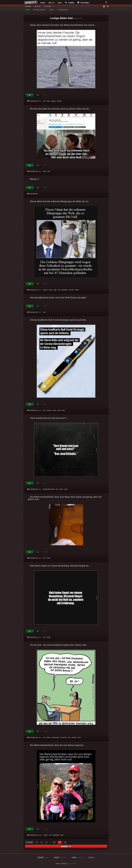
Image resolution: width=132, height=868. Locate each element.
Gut (30, 95)
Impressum (64, 864)
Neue (60, 3)
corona (49, 410)
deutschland (55, 737)
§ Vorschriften (48, 6)
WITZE (27, 10)
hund (66, 489)
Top (51, 3)
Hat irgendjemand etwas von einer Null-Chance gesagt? (58, 298)
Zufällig (70, 3)
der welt (71, 290)
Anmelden (28, 6)
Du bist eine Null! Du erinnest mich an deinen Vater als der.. (60, 109)
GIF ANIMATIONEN (63, 10)
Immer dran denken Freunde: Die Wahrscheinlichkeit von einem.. (63, 25)
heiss (61, 489)
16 (54, 842)
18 (65, 842)
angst (49, 637)
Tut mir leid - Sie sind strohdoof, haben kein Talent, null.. (59, 645)
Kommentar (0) (32, 101)
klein (62, 835)
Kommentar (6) (32, 737)
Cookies (58, 864)
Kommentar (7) (32, 290)
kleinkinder (56, 835)
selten (77, 290)
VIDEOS (51, 10)
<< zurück (29, 842)
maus (49, 558)
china (54, 410)
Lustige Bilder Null (61, 18)
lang (63, 410)
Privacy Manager (72, 864)
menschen (64, 290)
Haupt (43, 3)
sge (55, 290)
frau (69, 737)
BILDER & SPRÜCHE (39, 10)
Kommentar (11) (33, 835)
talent (49, 737)
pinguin (53, 101)
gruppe (45, 290)
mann (51, 290)
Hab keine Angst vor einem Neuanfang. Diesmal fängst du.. (60, 566)
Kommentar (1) (32, 410)
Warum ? (35, 179)
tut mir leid (64, 737)
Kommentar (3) (32, 312)
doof (80, 737)
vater (45, 171)
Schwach (38, 95)
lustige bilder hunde (49, 489)
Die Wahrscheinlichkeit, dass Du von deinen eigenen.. (57, 745)
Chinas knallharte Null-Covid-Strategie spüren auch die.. (59, 320)
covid (59, 410)
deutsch (74, 737)
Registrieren (37, 6)
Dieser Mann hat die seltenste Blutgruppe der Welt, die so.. (60, 201)
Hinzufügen (83, 3)
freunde (59, 101)
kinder (46, 835)
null (44, 101)
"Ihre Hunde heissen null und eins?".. (49, 418)
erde (48, 101)
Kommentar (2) (32, 558)
